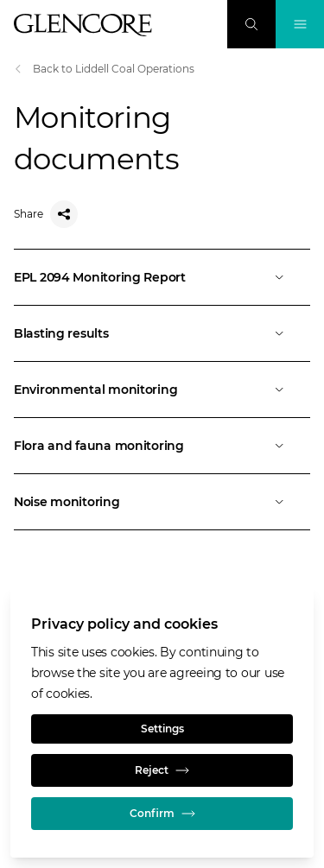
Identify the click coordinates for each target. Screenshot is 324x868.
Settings (162, 729)
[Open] (162, 277)
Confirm (162, 814)
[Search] (251, 24)
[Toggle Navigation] (300, 24)
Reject (162, 770)
